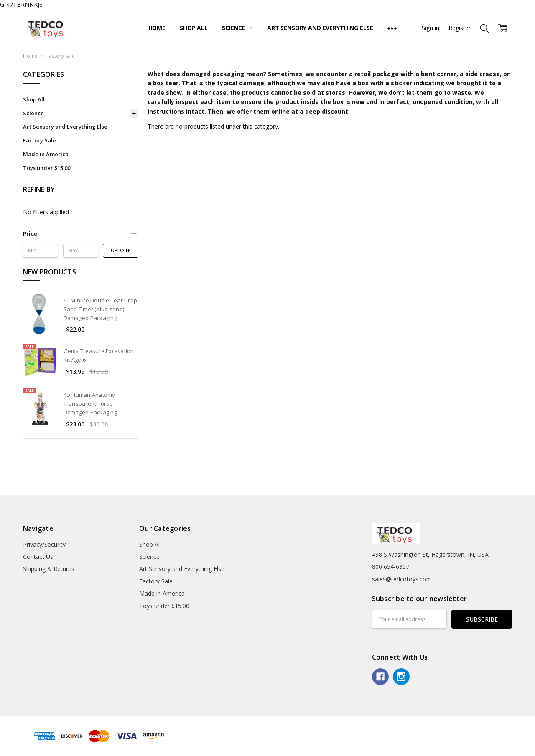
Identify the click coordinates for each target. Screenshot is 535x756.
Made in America (46, 154)
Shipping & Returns (49, 569)
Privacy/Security (44, 544)
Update (121, 250)
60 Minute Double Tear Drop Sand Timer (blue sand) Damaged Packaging (101, 309)
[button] (81, 234)
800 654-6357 (391, 567)
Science (237, 28)
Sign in (431, 28)
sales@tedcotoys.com (402, 579)
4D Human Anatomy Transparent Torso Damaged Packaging (90, 403)
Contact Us (38, 557)
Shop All (194, 28)
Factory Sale (39, 140)
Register (460, 28)
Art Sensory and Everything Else (320, 28)
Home (157, 28)
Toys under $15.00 (47, 168)
